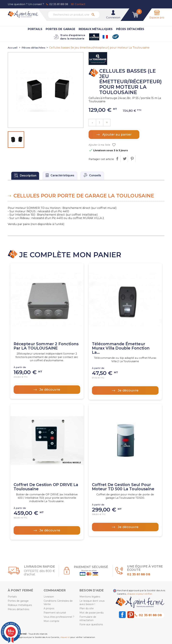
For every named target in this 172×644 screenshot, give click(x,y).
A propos (49, 608)
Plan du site (87, 608)
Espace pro (157, 17)
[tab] (25, 176)
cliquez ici (65, 637)
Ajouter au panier (116, 134)
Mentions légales (90, 597)
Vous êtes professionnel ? (59, 617)
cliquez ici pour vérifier (139, 594)
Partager (117, 159)
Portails (35, 29)
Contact (80, 4)
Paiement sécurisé (55, 613)
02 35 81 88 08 (59, 4)
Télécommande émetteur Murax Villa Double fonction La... (121, 348)
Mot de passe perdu (92, 613)
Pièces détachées (130, 29)
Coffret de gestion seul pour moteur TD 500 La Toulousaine (123, 487)
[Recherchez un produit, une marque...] (74, 15)
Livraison (49, 597)
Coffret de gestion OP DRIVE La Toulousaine (46, 487)
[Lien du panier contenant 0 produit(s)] (135, 15)
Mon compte (52, 621)
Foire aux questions (91, 624)
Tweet (125, 159)
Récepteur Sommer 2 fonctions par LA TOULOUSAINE (46, 346)
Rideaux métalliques (96, 29)
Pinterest (132, 159)
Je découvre (49, 390)
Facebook (122, 615)
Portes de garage (60, 29)
